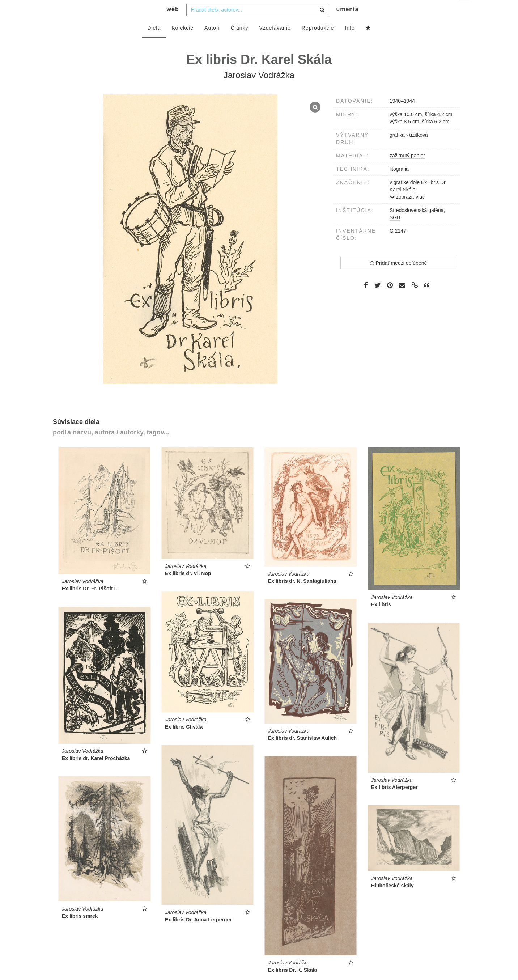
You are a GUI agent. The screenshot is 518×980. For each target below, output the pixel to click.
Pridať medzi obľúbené (398, 277)
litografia (399, 183)
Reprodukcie (318, 42)
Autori (212, 42)
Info (350, 42)
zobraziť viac (407, 211)
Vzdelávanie (275, 42)
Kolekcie (182, 42)
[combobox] (258, 24)
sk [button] (465, 11)
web (173, 24)
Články (240, 42)
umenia (347, 24)
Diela (154, 42)
